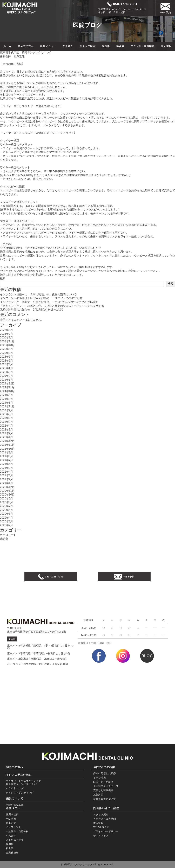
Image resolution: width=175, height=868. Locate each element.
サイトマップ (101, 836)
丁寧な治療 (100, 778)
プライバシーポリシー (106, 831)
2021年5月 (7, 468)
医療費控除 (12, 853)
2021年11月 (7, 445)
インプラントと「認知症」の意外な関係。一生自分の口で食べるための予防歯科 (49, 302)
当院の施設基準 (15, 805)
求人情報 (166, 46)
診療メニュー (48, 46)
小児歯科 (11, 836)
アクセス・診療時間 (143, 46)
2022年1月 (7, 437)
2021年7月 (7, 460)
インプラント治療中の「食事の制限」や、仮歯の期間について (38, 294)
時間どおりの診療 (103, 782)
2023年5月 (7, 414)
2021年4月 (7, 472)
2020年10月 (7, 495)
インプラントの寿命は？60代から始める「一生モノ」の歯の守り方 (41, 298)
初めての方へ (26, 46)
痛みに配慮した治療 (105, 773)
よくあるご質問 (15, 840)
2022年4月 (7, 426)
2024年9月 (7, 395)
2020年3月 (7, 521)
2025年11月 (7, 341)
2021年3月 (7, 475)
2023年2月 (7, 422)
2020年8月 (7, 502)
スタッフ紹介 (87, 46)
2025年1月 (7, 380)
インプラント (14, 827)
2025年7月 (7, 357)
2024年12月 (7, 384)
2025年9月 (7, 349)
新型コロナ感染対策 (105, 799)
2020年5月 (7, 514)
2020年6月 (7, 510)
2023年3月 (7, 418)
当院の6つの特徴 (104, 767)
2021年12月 (7, 441)
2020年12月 (7, 487)
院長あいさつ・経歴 (106, 808)
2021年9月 (7, 452)
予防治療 (11, 819)
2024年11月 (7, 387)
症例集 (106, 46)
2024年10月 (7, 391)
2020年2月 (7, 525)
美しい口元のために (19, 775)
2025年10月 (7, 345)
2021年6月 (7, 464)
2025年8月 (7, 353)
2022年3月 (7, 430)
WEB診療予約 (101, 827)
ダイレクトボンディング (20, 793)
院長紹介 (68, 46)
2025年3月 (7, 372)
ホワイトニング (15, 788)
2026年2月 (7, 334)
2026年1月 (7, 337)
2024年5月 (7, 403)
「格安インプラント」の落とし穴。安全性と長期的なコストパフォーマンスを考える (52, 306)
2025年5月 (7, 364)
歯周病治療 (12, 814)
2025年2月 (7, 376)
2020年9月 (7, 499)
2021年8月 (7, 456)
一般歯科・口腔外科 (17, 831)
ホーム (7, 46)
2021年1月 (7, 483)
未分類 (4, 539)
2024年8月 (7, 399)
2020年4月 (7, 518)
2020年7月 (7, 506)
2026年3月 (7, 330)
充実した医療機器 (103, 790)
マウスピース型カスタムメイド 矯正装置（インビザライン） (24, 783)
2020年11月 (7, 491)
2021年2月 (7, 479)
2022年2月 (7, 433)
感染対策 (98, 795)
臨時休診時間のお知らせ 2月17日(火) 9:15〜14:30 (32, 310)
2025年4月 (7, 368)
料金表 (120, 46)
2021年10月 (7, 449)
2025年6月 (7, 361)
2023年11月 (7, 406)
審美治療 (11, 823)
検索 (3, 278)
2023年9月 (7, 410)
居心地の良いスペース (106, 786)
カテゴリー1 (8, 535)
